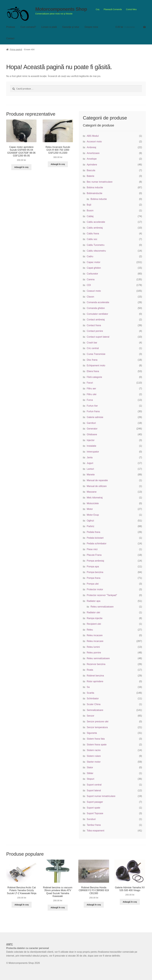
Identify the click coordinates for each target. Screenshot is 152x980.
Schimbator (93, 698)
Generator (92, 429)
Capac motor (94, 262)
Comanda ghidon (96, 308)
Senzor (90, 716)
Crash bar (92, 343)
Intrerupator (93, 452)
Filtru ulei (92, 394)
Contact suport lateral (98, 337)
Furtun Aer (92, 406)
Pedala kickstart (95, 538)
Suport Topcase (95, 813)
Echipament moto (96, 365)
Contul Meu (131, 9)
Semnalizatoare (95, 710)
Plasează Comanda (113, 9)
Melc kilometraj (95, 498)
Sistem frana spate (97, 745)
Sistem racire (94, 750)
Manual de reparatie (97, 480)
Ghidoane (92, 434)
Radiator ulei (93, 612)
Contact (10, 38)
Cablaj (90, 216)
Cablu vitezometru (96, 251)
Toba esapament (95, 831)
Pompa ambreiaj (95, 561)
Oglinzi (90, 521)
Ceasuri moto (94, 291)
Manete (91, 475)
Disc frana (92, 360)
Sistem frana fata (96, 739)
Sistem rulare (94, 756)
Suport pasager (95, 802)
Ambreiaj (91, 147)
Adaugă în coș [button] (21, 167)
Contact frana (94, 325)
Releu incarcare (95, 641)
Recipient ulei (94, 624)
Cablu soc (92, 239)
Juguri (90, 463)
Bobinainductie (94, 193)
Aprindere (92, 165)
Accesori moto (94, 142)
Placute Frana (94, 555)
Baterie (90, 176)
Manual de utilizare (97, 486)
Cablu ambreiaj (95, 228)
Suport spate (93, 808)
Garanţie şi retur (71, 27)
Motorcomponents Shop (61, 9)
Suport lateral (94, 790)
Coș (98, 9)
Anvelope (92, 159)
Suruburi (91, 819)
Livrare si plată (49, 27)
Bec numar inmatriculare (100, 182)
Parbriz (90, 526)
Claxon (90, 297)
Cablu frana (93, 234)
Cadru (90, 256)
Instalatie (91, 446)
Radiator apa (94, 601)
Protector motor (95, 589)
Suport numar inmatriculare (101, 796)
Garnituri (91, 423)
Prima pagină (16, 49)
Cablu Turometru (96, 245)
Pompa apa (93, 567)
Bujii (89, 205)
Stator (90, 767)
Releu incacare (95, 635)
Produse (11, 27)
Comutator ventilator (97, 314)
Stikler (90, 773)
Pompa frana (94, 578)
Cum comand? (28, 27)
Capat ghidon (94, 268)
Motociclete (93, 503)
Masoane (92, 492)
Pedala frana (93, 532)
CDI (89, 285)
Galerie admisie (95, 417)
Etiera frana (93, 371)
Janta (90, 457)
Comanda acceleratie (98, 302)
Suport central (94, 785)
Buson (90, 210)
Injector (91, 440)
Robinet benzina (95, 676)
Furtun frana (93, 411)
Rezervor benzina (96, 664)
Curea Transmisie (96, 354)
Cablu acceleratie (96, 222)
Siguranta (92, 733)
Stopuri (90, 779)
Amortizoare (93, 153)
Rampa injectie (95, 618)
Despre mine (91, 27)
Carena (91, 279)
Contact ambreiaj (96, 320)
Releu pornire (94, 653)
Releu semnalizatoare (102, 607)
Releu (90, 630)
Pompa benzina (95, 572)
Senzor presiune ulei (98, 722)
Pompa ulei (93, 584)
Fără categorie (94, 377)
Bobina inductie (95, 187)
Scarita (90, 693)
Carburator (92, 274)
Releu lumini (93, 647)
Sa (88, 687)
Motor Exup (93, 515)
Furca (90, 400)
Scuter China (94, 704)
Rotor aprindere (95, 681)
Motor (90, 509)
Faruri (90, 383)
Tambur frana (94, 825)
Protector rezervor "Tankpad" (102, 595)
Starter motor (94, 762)
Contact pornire (95, 331)
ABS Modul (93, 136)
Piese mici (92, 549)
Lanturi (90, 469)
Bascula (91, 170)
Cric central (93, 348)
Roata (90, 670)
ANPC (9, 944)
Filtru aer (91, 389)
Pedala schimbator (97, 543)
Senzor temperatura (97, 727)
